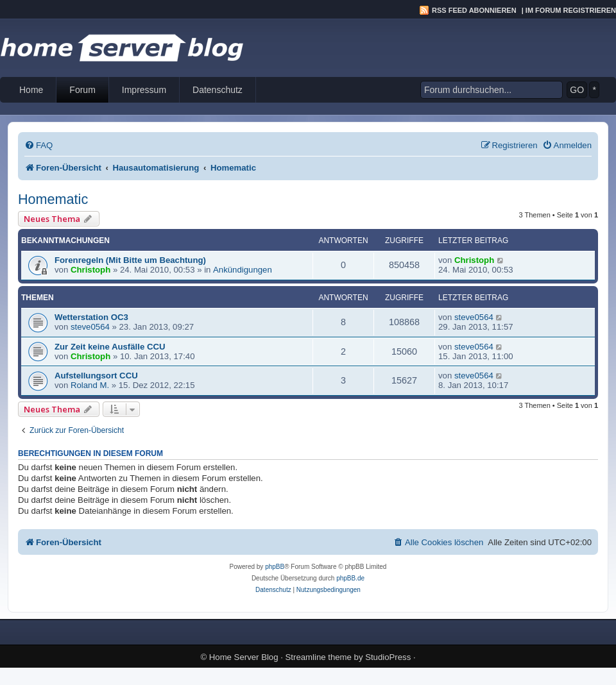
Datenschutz (218, 90)
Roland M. (90, 385)
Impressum (144, 90)
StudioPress (388, 657)
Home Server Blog (244, 657)
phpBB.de (350, 578)
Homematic (53, 199)
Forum (82, 90)
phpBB (275, 567)
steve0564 (90, 327)
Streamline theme (319, 657)
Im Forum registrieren (571, 10)
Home (31, 90)
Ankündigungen (243, 270)
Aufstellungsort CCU (96, 376)
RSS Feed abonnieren (474, 10)
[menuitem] (38, 145)
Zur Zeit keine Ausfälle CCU (110, 347)
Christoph (90, 270)
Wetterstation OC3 (91, 317)
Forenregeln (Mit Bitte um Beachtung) (130, 260)
